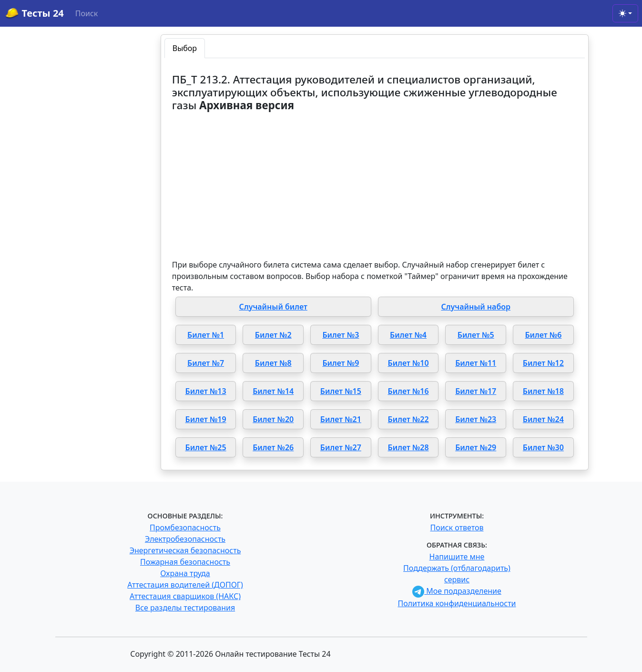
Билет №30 (543, 447)
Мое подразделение (457, 591)
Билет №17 (476, 391)
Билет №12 (543, 363)
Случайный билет (273, 307)
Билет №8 (273, 363)
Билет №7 (206, 363)
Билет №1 (206, 335)
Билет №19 (206, 419)
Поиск (87, 13)
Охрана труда (185, 573)
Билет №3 (341, 335)
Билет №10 (408, 363)
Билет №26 (273, 447)
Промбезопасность (185, 527)
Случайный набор (476, 307)
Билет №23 (476, 419)
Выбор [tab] (185, 48)
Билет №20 (273, 419)
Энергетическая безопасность (185, 550)
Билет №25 (206, 447)
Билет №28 (408, 447)
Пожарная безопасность (185, 562)
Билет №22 (408, 419)
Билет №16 (408, 391)
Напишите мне (457, 557)
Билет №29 (476, 447)
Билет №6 (543, 335)
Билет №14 (273, 391)
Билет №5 (476, 335)
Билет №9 (341, 363)
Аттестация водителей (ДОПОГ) (185, 585)
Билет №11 (476, 363)
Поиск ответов (457, 527)
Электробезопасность (185, 539)
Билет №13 (206, 391)
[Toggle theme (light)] (625, 13)
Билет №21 (341, 419)
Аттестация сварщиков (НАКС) (185, 596)
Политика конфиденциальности (457, 603)
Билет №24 (543, 419)
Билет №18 (543, 391)
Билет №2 (273, 335)
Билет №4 (408, 335)
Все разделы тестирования (185, 608)
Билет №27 (341, 447)
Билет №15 (341, 391)
